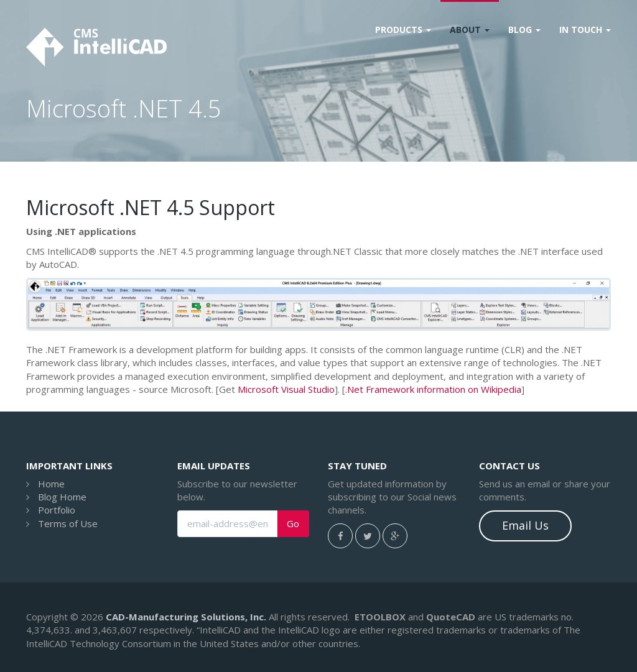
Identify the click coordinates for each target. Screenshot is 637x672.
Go (293, 524)
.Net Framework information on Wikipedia (433, 389)
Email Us (525, 525)
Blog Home (62, 497)
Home (51, 484)
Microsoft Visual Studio (286, 389)
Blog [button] (524, 30)
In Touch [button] (585, 30)
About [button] (470, 30)
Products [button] (403, 30)
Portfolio (57, 510)
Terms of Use (68, 523)
